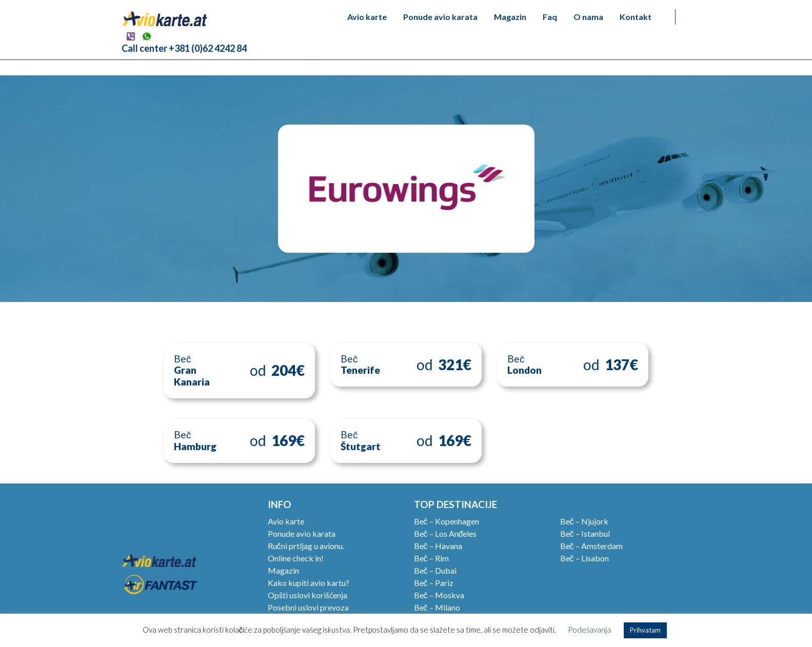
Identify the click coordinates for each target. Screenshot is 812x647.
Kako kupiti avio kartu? (309, 583)
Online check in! (296, 558)
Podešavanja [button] (589, 630)
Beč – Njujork (584, 521)
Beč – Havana (438, 546)
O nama (588, 17)
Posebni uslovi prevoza (308, 607)
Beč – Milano (437, 607)
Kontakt (636, 17)
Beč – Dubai (435, 570)
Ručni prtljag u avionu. (306, 546)
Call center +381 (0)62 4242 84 (184, 48)
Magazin (510, 17)
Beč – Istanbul (585, 533)
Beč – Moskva (439, 595)
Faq (550, 17)
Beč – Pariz (434, 583)
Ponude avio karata (440, 17)
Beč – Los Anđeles (445, 533)
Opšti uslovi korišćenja (308, 595)
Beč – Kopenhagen (447, 521)
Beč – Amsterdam (591, 546)
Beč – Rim (431, 558)
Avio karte (367, 17)
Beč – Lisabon (585, 558)
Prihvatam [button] (645, 630)
